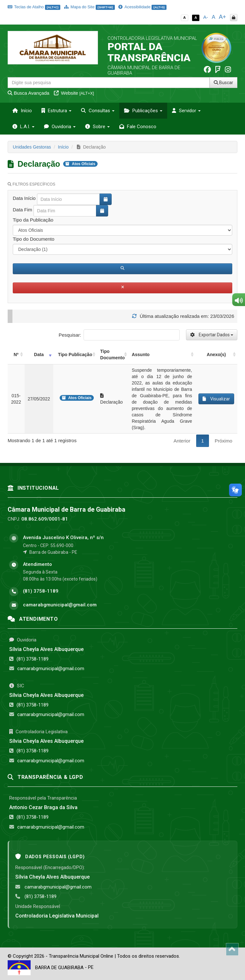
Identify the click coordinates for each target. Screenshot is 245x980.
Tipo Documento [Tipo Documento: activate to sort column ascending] (112, 355)
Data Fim (22, 210)
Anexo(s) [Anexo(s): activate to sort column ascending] (216, 355)
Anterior (182, 441)
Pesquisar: (119, 335)
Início (22, 111)
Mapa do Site (89, 7)
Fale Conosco (138, 127)
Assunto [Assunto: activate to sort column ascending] (141, 355)
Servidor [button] (186, 111)
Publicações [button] (143, 111)
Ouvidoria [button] (60, 127)
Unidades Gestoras (32, 147)
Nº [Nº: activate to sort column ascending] (16, 355)
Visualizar (216, 399)
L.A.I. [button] (23, 127)
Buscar (223, 83)
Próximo (223, 441)
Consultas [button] (98, 111)
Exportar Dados (212, 335)
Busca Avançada (29, 93)
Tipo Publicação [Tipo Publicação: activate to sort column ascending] (75, 355)
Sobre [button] (97, 127)
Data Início (24, 198)
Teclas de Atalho (34, 7)
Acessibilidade (142, 7)
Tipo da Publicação (33, 220)
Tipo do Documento (33, 239)
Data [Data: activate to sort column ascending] (39, 355)
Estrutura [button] (56, 111)
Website (74, 93)
